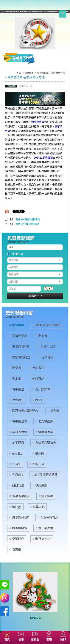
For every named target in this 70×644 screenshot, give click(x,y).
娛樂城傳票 (46, 432)
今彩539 (18, 475)
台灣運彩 (38, 368)
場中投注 (18, 389)
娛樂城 (17, 368)
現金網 (17, 378)
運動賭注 (18, 400)
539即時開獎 (21, 346)
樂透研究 (18, 539)
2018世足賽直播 (43, 157)
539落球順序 (21, 517)
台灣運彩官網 (49, 517)
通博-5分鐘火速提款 (27, 224)
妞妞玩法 (18, 485)
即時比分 (38, 464)
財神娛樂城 (20, 528)
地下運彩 (18, 443)
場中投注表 (20, 421)
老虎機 (43, 336)
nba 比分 (18, 453)
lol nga (17, 507)
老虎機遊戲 (46, 421)
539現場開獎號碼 (46, 475)
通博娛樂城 (38, 122)
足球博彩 (47, 357)
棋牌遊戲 (41, 485)
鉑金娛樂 (29, 73)
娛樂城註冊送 (21, 357)
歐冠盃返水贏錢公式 (26, 411)
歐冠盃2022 (43, 539)
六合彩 (17, 464)
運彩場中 (47, 496)
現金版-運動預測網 (48, 325)
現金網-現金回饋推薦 (28, 219)
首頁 (19, 73)
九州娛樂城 (43, 389)
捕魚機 (55, 411)
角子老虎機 (46, 528)
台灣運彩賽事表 (46, 443)
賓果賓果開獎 (21, 496)
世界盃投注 (35, 618)
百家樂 (17, 549)
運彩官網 (38, 378)
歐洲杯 (40, 400)
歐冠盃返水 (20, 432)
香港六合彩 (48, 346)
